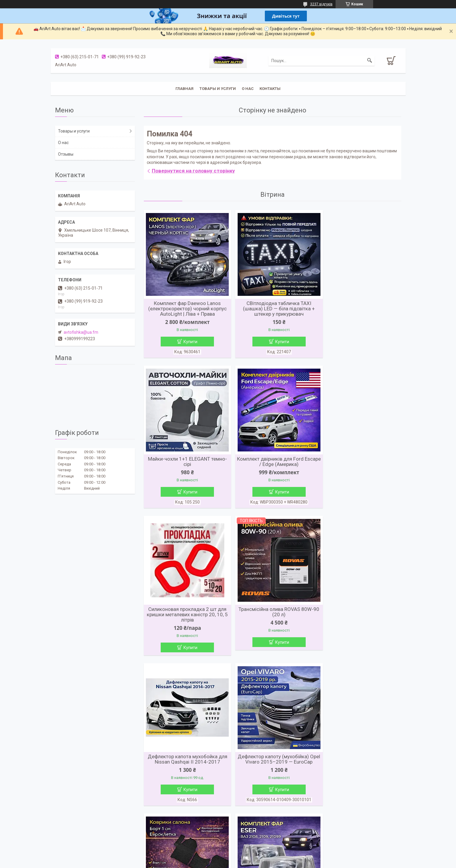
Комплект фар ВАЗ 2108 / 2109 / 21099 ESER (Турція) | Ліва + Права (185, 765)
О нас (248, 89)
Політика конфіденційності (261, 862)
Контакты (270, 89)
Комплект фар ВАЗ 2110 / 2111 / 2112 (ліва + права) (272, 765)
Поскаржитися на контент (214, 862)
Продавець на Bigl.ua (228, 857)
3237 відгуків (321, 4)
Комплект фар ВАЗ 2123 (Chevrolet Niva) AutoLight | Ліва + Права (360, 767)
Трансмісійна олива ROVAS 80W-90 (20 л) (360, 462)
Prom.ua (256, 852)
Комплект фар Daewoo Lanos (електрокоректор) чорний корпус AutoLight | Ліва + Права (185, 309)
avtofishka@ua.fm (81, 332)
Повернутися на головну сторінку (193, 171)
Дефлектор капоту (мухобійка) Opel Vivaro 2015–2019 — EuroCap (272, 614)
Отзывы (66, 154)
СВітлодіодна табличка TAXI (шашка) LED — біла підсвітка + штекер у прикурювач (272, 309)
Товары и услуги (218, 89)
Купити (188, 342)
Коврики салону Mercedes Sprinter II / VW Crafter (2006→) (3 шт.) (360, 614)
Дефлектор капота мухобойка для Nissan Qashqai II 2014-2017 (185, 614)
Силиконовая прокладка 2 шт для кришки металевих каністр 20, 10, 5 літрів (272, 465)
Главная (185, 89)
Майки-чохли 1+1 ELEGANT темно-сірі (360, 306)
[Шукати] (370, 61)
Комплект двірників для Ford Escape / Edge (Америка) (185, 462)
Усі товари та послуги (270, 833)
